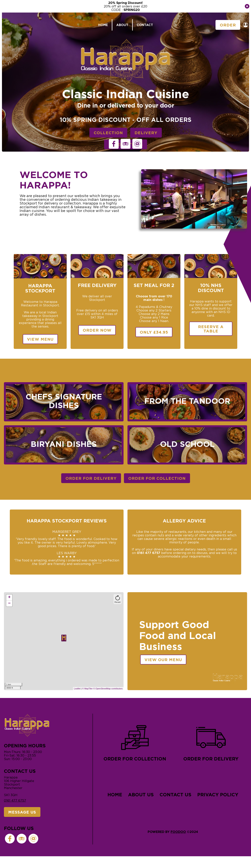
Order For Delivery (91, 478)
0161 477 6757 (15, 800)
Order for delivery (211, 742)
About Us (141, 795)
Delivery (146, 133)
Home (103, 25)
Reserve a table (211, 329)
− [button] (9, 604)
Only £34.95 (154, 332)
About (122, 25)
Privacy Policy (218, 795)
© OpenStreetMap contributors (108, 689)
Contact (145, 25)
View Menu (40, 339)
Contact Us (176, 795)
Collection (108, 133)
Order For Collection (157, 478)
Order (228, 25)
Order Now (97, 330)
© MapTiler (87, 689)
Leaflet (77, 689)
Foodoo (178, 832)
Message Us (22, 812)
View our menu (163, 660)
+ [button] (9, 597)
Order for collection (135, 742)
